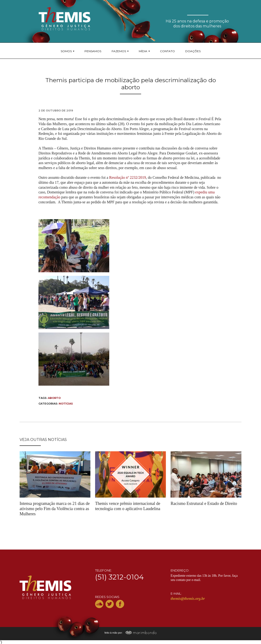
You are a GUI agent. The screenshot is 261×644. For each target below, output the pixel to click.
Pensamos (93, 51)
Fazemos (119, 51)
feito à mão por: (131, 633)
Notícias (66, 404)
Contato (167, 51)
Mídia (143, 51)
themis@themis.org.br (188, 599)
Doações (193, 51)
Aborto (54, 398)
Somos (66, 51)
